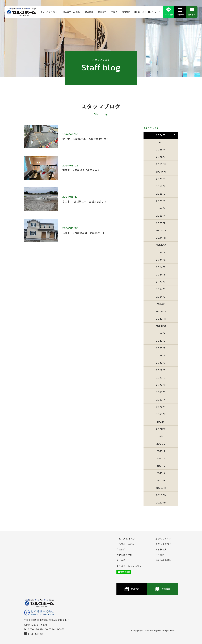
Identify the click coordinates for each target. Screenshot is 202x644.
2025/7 (161, 194)
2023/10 (161, 326)
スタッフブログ (163, 544)
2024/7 (161, 267)
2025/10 (161, 172)
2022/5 (161, 392)
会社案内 (126, 12)
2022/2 (161, 414)
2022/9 (161, 363)
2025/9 (161, 179)
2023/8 (161, 341)
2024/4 (161, 282)
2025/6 (161, 201)
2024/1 (161, 304)
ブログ (114, 12)
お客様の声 (161, 549)
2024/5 (161, 135)
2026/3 (161, 157)
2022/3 (161, 407)
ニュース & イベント (127, 539)
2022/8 (161, 370)
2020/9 (161, 495)
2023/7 (161, 348)
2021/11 (161, 436)
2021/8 (161, 444)
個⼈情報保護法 (163, 560)
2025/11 (161, 164)
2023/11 (161, 319)
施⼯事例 (102, 12)
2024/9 (161, 253)
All (161, 142)
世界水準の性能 (124, 555)
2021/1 (161, 481)
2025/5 (161, 208)
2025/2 (161, 223)
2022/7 (161, 378)
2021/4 (161, 473)
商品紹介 (89, 12)
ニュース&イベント (49, 12)
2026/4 (161, 150)
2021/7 (161, 451)
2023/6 (161, 355)
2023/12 (161, 311)
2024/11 (161, 238)
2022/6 (161, 385)
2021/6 (161, 458)
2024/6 (161, 275)
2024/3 (161, 289)
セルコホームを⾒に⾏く (129, 566)
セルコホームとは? (72, 12)
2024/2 (161, 297)
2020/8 (161, 503)
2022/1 (161, 422)
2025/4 (161, 216)
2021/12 (161, 429)
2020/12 (161, 488)
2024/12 (161, 230)
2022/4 (161, 400)
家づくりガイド (163, 539)
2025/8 (161, 186)
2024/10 (161, 245)
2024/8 (161, 260)
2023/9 (161, 333)
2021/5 (161, 466)
